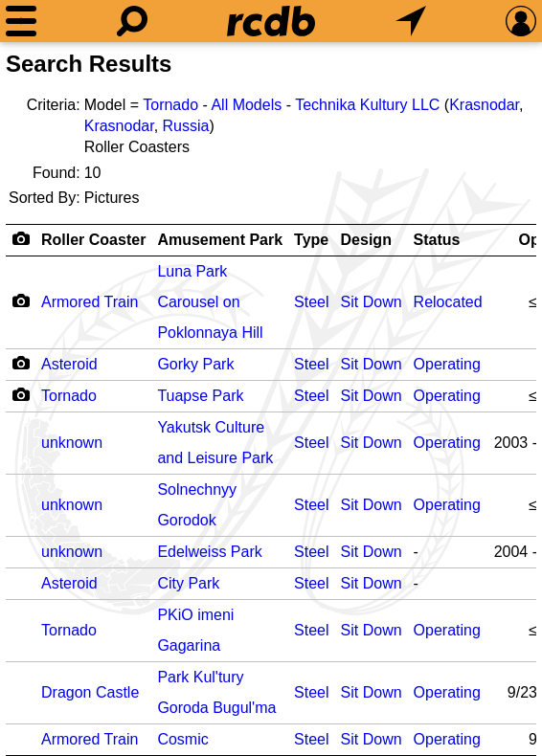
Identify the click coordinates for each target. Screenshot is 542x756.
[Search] (132, 21)
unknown (72, 443)
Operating (447, 364)
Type (311, 240)
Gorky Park (195, 364)
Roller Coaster (93, 240)
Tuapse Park (200, 396)
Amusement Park (220, 240)
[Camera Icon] (21, 300)
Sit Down (372, 302)
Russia (186, 126)
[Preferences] (521, 21)
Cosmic (182, 739)
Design (366, 240)
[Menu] (21, 21)
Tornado (170, 105)
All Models (246, 105)
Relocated (448, 302)
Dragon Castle (90, 692)
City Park (188, 583)
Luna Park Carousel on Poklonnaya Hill (210, 302)
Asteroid (69, 364)
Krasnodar (484, 105)
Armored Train (90, 302)
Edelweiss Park (209, 552)
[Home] (271, 21)
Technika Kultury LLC (367, 105)
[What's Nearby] (411, 21)
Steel (311, 302)
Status (437, 240)
